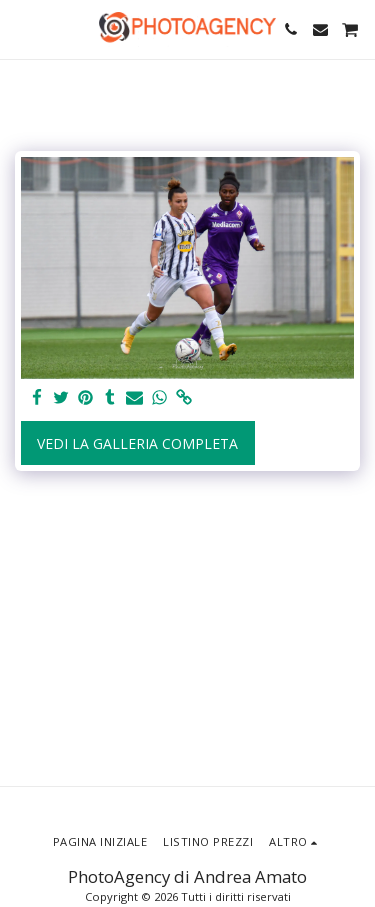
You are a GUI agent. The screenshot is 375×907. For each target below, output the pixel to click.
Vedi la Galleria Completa (137, 443)
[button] (22, 28)
